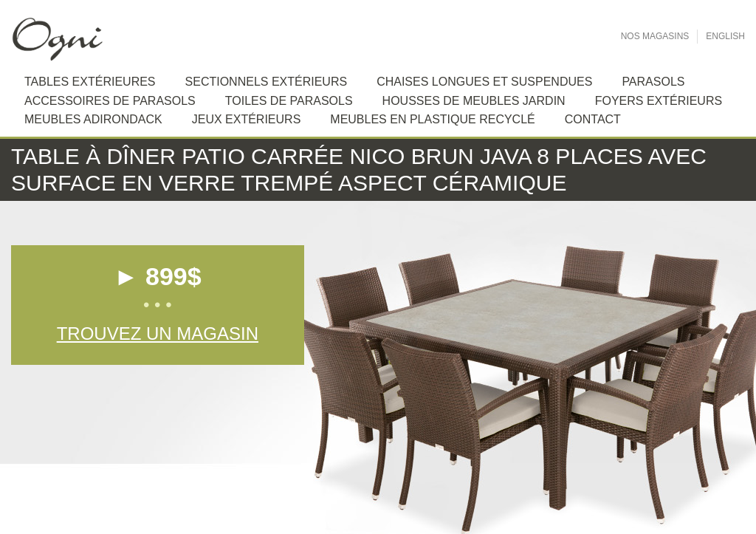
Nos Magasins (655, 36)
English (725, 36)
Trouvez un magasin (158, 333)
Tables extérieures (90, 82)
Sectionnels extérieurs (267, 82)
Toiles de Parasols (289, 101)
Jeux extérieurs (247, 119)
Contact (593, 119)
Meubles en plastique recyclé (432, 119)
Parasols (653, 82)
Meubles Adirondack (93, 119)
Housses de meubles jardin (474, 101)
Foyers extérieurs (659, 101)
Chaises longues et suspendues (484, 82)
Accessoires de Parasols (110, 101)
